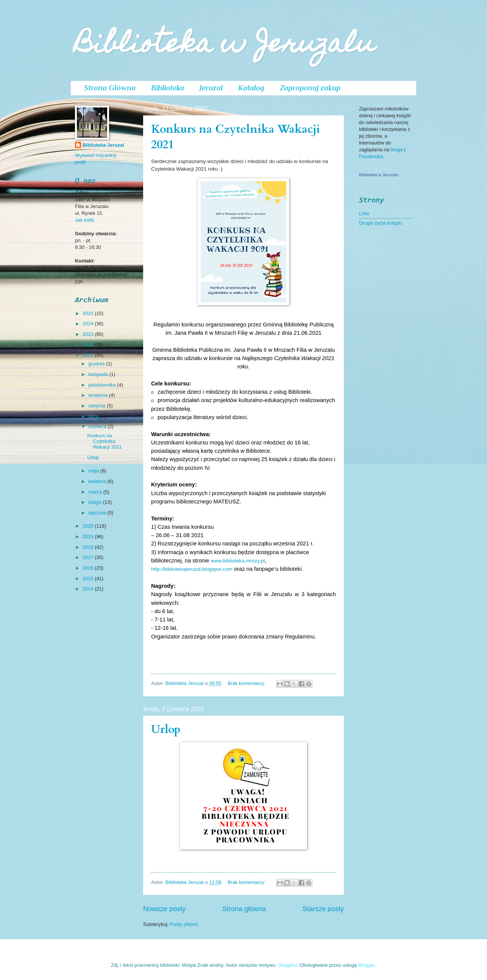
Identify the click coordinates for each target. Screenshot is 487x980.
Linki (364, 214)
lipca (94, 416)
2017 (89, 557)
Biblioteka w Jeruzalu (225, 46)
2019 (89, 537)
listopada (99, 374)
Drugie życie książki (380, 223)
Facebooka (371, 156)
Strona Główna (110, 88)
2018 (89, 547)
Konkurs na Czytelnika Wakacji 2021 (105, 441)
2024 (89, 324)
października (103, 385)
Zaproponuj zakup (310, 88)
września (98, 395)
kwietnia (98, 481)
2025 (89, 313)
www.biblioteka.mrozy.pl (238, 561)
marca (96, 492)
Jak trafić (85, 220)
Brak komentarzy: (247, 683)
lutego (96, 502)
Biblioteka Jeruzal (103, 145)
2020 (89, 526)
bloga (397, 150)
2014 (89, 589)
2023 (89, 334)
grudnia (97, 364)
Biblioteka (168, 88)
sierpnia (98, 406)
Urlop (166, 729)
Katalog (251, 88)
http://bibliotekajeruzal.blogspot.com (192, 569)
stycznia (98, 513)
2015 (89, 579)
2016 (89, 568)
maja (94, 471)
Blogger (367, 965)
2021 (89, 355)
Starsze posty (323, 909)
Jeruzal (211, 88)
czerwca (98, 426)
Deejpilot (287, 965)
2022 (89, 345)
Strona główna (244, 909)
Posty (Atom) (184, 924)
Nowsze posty (164, 909)
